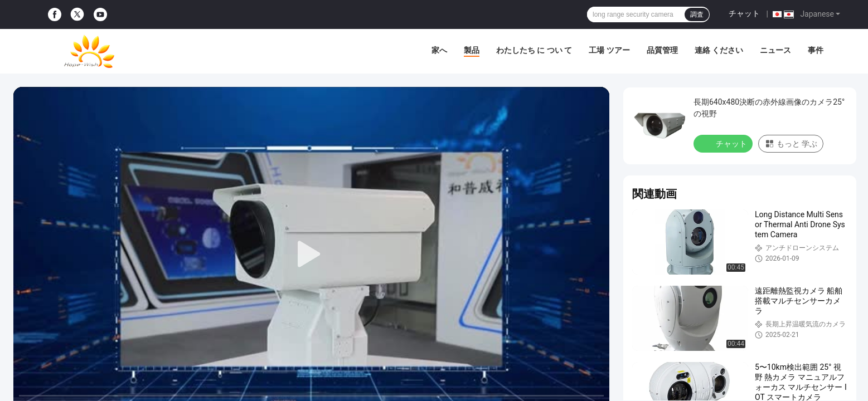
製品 (472, 50)
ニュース (775, 50)
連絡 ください (719, 50)
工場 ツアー (609, 50)
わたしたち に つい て (534, 50)
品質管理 (662, 50)
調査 (697, 14)
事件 (816, 50)
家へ (439, 50)
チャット (744, 13)
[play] (312, 255)
